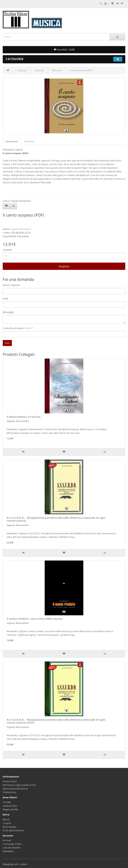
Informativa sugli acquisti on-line (19, 785)
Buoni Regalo (10, 827)
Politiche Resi (9, 792)
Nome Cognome (11, 285)
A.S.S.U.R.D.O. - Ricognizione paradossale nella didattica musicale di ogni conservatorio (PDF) (56, 721)
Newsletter (8, 851)
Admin (24, 864)
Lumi (16, 864)
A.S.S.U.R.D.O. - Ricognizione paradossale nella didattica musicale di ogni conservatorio (56, 519)
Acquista (64, 266)
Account (7, 840)
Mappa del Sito (10, 809)
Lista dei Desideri (12, 848)
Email (5, 299)
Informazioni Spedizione (15, 789)
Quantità (7, 250)
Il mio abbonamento (13, 830)
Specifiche (29, 141)
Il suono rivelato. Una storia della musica (34, 619)
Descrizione (12, 141)
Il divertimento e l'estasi (23, 417)
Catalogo (22, 70)
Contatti (7, 802)
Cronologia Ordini (12, 844)
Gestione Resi (10, 806)
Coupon (7, 823)
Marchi (6, 820)
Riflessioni (57, 70)
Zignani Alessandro (21, 229)
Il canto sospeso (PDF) (81, 70)
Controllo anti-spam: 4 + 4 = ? (18, 328)
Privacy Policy (10, 781)
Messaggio (8, 312)
